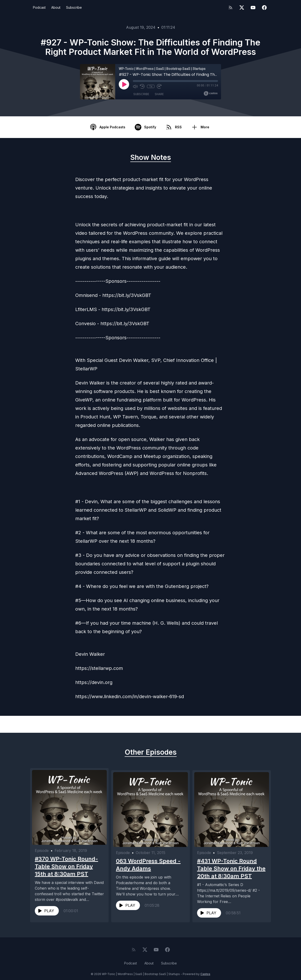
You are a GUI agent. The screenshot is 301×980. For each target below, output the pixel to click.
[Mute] (135, 86)
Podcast (39, 7)
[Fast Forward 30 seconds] (159, 86)
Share (159, 94)
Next (250, 724)
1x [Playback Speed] (151, 86)
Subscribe (74, 7)
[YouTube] (253, 8)
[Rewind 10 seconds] (142, 86)
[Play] (124, 84)
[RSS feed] (230, 8)
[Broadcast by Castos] (211, 93)
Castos (205, 970)
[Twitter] (242, 8)
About (56, 7)
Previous (54, 724)
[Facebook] (264, 8)
